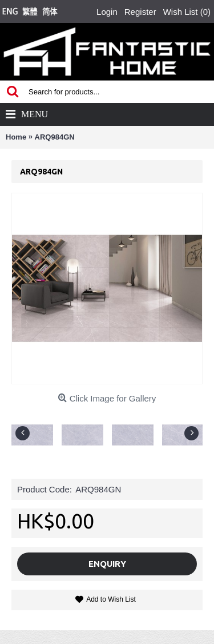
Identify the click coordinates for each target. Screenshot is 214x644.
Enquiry (107, 564)
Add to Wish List (111, 599)
